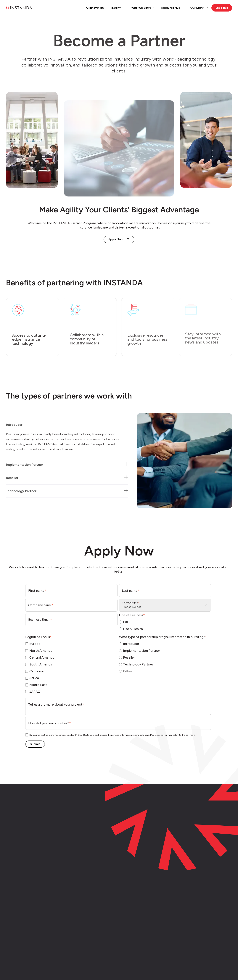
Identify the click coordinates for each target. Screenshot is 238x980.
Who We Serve (143, 8)
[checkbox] (165, 625)
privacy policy (172, 735)
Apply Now (116, 239)
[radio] (165, 622)
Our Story (199, 8)
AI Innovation (95, 8)
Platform (117, 8)
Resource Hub (173, 8)
